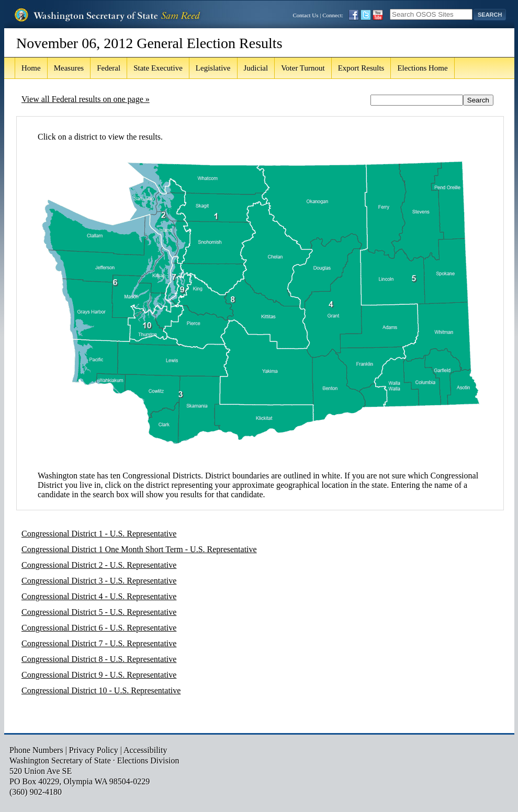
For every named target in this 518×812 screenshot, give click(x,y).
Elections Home (422, 68)
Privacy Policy (94, 750)
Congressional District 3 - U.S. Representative (99, 581)
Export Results (361, 68)
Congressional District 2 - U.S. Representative (99, 565)
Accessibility (145, 750)
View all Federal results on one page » (86, 99)
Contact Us (305, 15)
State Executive (158, 68)
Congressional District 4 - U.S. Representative (99, 596)
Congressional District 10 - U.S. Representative (101, 690)
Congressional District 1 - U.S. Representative (99, 534)
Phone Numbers (36, 750)
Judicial (256, 68)
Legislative (213, 68)
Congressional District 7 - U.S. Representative (99, 643)
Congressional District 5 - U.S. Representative (99, 612)
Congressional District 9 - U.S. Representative (99, 675)
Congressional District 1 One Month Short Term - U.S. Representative (139, 549)
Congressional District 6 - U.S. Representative (99, 628)
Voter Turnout (303, 68)
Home (31, 68)
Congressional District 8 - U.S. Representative (99, 659)
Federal (109, 68)
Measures (69, 68)
